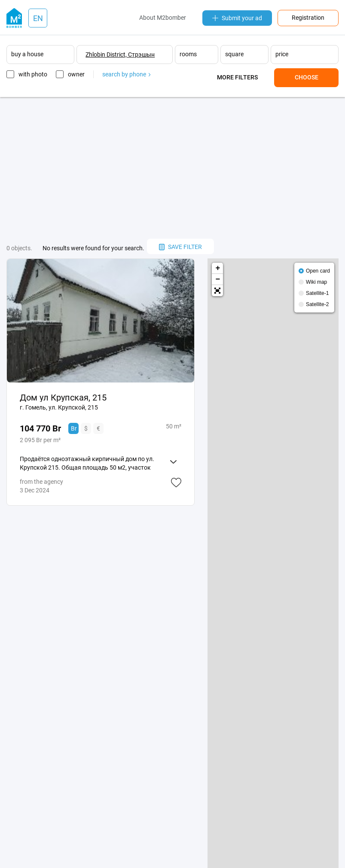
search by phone (126, 74)
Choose (307, 77)
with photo (33, 74)
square (234, 54)
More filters (237, 77)
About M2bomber (163, 18)
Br (74, 428)
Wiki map (316, 282)
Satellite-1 (317, 293)
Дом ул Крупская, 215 (63, 398)
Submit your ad (237, 18)
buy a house (27, 54)
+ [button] (218, 268)
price (282, 54)
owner (76, 74)
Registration (308, 18)
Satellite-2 (317, 304)
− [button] (218, 279)
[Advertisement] (172, 168)
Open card (318, 271)
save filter (180, 247)
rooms (188, 54)
